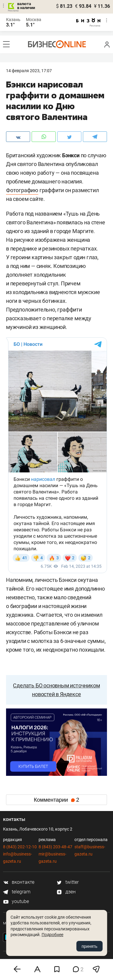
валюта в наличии (26, 6)
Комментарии (56, 800)
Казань (13, 20)
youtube (16, 901)
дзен (66, 892)
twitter (68, 882)
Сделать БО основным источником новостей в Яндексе (56, 690)
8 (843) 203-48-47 (55, 847)
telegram (17, 892)
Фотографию (22, 190)
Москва (34, 20)
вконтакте (19, 882)
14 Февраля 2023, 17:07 (29, 71)
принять (89, 946)
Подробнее (52, 935)
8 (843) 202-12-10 (20, 847)
